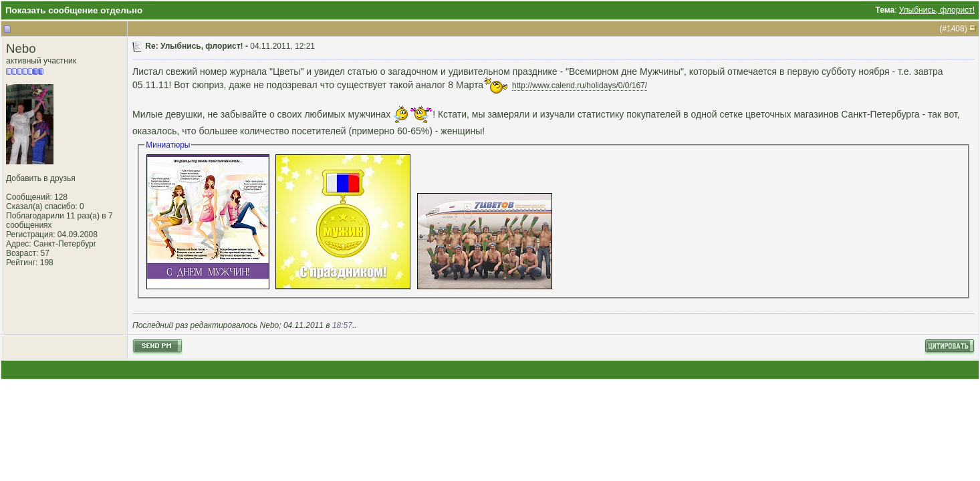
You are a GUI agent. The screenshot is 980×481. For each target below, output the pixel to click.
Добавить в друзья (41, 178)
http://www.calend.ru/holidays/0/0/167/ (580, 86)
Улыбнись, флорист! (937, 10)
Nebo (21, 48)
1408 (956, 29)
